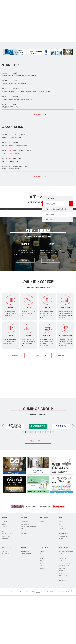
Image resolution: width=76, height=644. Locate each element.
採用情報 (37, 432)
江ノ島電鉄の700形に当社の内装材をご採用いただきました (17, 99)
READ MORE (37, 115)
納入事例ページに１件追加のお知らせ (12, 138)
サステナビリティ (60, 399)
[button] (73, 470)
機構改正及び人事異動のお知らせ (10, 107)
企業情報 (15, 399)
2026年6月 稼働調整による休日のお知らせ (13, 145)
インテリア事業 (50, 220)
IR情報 (38, 399)
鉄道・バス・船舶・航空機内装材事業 (56, 230)
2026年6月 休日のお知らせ (9, 161)
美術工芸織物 (49, 240)
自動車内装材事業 (50, 225)
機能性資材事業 (50, 235)
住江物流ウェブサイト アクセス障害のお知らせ (14, 83)
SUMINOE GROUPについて (37, 485)
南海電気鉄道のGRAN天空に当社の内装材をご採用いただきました (19, 76)
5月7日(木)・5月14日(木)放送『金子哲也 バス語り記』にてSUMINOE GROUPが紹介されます (26, 91)
